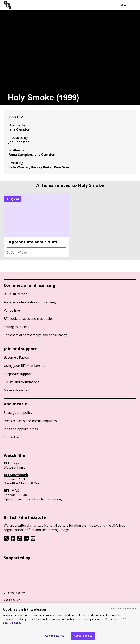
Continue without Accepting (122, 608)
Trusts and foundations (21, 382)
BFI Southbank (16, 475)
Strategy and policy (18, 413)
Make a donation (16, 390)
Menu (127, 5)
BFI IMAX (11, 491)
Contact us (12, 437)
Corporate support (18, 374)
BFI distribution (16, 294)
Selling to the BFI (16, 327)
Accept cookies (83, 636)
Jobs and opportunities (21, 429)
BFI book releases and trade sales (29, 318)
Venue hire (12, 310)
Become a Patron (16, 357)
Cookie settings (55, 636)
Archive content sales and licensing (30, 302)
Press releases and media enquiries (30, 421)
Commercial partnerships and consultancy (35, 335)
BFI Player (12, 463)
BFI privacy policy (14, 593)
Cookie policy (12, 600)
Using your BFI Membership (25, 366)
